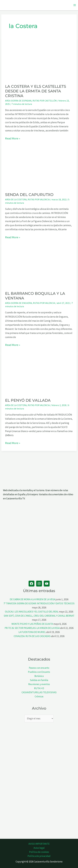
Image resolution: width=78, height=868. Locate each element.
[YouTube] (47, 584)
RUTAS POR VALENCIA (39, 199)
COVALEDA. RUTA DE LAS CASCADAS (32, 636)
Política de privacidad (39, 856)
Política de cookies (39, 852)
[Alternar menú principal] (75, 5)
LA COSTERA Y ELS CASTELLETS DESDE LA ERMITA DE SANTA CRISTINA (36, 91)
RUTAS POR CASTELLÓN (45, 101)
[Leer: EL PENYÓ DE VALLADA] (39, 373)
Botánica (39, 676)
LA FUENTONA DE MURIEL (32, 632)
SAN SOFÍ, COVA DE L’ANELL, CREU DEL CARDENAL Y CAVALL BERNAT (39, 616)
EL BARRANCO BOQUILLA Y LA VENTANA (35, 296)
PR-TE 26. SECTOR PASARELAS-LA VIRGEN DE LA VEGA (32, 628)
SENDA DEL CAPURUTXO (29, 195)
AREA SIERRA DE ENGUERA (19, 303)
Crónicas (39, 696)
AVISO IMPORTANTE (39, 844)
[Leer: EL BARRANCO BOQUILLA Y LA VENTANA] (39, 266)
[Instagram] (39, 584)
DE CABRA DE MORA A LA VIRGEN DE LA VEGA (33, 599)
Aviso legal (39, 848)
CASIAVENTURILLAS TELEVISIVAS (39, 692)
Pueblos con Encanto (39, 672)
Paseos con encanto (39, 668)
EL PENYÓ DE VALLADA (28, 400)
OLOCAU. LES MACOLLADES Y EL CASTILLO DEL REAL (32, 612)
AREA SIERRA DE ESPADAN (18, 101)
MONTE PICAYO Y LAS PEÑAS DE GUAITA (32, 624)
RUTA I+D (39, 688)
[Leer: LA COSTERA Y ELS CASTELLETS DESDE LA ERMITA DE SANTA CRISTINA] (39, 59)
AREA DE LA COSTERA (16, 199)
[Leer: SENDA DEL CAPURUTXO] (39, 167)
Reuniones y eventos (39, 684)
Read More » (13, 138)
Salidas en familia (39, 680)
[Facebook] (31, 584)
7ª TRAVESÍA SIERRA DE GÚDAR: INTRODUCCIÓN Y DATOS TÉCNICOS (39, 603)
